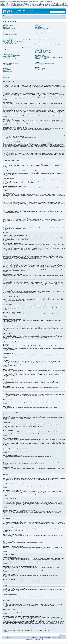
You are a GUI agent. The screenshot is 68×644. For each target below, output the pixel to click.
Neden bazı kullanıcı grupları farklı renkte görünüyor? (44, 31)
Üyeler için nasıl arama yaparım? (41, 51)
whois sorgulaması (12, 619)
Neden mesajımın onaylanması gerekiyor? (10, 63)
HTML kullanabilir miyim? (7, 69)
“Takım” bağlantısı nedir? (39, 33)
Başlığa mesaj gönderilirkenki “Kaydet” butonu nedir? (12, 62)
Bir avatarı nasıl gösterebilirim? (8, 45)
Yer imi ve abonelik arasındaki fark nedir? (42, 56)
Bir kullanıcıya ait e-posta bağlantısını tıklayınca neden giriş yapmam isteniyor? (17, 47)
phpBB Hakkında (48, 605)
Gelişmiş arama (64, 12)
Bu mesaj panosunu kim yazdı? (40, 69)
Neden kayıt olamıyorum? (7, 27)
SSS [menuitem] (12, 16)
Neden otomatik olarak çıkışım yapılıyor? (10, 33)
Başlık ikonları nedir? (6, 77)
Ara (62, 12)
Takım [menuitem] (40, 638)
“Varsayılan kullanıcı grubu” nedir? (41, 32)
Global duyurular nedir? (7, 73)
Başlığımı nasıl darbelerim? (8, 64)
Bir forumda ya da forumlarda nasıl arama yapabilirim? (44, 48)
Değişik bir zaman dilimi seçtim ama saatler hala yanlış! (13, 41)
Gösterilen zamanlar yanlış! (8, 40)
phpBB (6, 197)
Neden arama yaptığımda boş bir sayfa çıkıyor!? (43, 50)
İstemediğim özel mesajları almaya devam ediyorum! (44, 38)
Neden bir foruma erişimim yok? (8, 58)
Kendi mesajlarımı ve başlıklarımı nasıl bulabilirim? (44, 52)
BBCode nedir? (5, 68)
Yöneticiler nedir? (38, 25)
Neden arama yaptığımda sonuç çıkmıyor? (42, 49)
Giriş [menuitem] (64, 16)
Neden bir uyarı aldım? (7, 60)
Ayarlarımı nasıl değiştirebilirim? (8, 38)
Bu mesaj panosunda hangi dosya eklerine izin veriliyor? (45, 64)
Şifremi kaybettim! (6, 32)
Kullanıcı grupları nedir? (39, 27)
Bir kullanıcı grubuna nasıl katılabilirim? (42, 29)
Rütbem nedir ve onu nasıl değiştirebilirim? (10, 46)
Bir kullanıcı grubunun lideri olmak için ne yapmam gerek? (45, 30)
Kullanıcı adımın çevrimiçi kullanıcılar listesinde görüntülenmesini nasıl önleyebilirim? (18, 39)
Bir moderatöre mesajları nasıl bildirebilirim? (11, 61)
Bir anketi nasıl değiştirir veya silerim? (9, 56)
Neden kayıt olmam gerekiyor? (8, 25)
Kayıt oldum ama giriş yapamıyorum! (9, 29)
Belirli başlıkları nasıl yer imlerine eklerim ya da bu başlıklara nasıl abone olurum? (49, 58)
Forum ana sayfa (7, 638)
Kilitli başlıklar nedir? (6, 76)
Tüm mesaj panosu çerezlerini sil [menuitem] (49, 638)
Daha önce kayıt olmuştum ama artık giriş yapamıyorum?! (13, 31)
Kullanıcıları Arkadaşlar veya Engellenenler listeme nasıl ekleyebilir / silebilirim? (49, 44)
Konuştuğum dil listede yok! (8, 43)
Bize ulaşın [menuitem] (35, 638)
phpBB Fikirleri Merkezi (60, 611)
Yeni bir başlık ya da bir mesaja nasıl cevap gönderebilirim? (13, 51)
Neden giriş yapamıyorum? (8, 30)
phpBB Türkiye (36, 641)
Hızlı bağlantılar (7, 16)
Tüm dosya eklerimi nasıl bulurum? (41, 65)
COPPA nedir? (5, 26)
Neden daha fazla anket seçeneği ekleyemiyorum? (12, 55)
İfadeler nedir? (5, 71)
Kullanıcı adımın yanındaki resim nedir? (10, 44)
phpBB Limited (19, 604)
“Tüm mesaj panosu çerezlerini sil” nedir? (10, 34)
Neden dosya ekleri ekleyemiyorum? (9, 59)
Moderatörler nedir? (38, 26)
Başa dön (6, 89)
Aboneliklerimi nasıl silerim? (40, 60)
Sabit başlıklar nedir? (7, 75)
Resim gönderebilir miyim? (7, 72)
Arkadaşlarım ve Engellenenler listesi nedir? (42, 43)
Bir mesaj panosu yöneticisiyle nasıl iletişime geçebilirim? (45, 73)
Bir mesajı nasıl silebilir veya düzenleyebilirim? (11, 52)
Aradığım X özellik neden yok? (40, 70)
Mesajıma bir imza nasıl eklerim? (9, 53)
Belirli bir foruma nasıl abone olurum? (41, 59)
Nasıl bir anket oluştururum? (8, 54)
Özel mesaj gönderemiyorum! (40, 37)
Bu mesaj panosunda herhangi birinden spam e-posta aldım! (45, 39)
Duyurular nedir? (6, 74)
